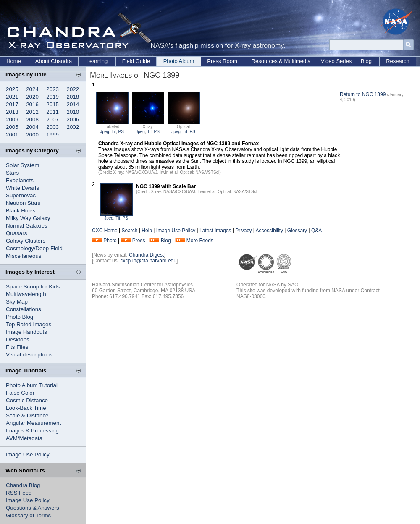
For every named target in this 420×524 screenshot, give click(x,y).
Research (398, 61)
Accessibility (269, 231)
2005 (12, 127)
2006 (73, 119)
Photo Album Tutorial (32, 385)
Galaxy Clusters (26, 241)
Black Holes (21, 211)
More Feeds (200, 241)
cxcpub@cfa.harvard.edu (148, 261)
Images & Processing (32, 431)
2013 (12, 112)
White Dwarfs (22, 188)
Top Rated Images (29, 324)
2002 (73, 127)
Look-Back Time (26, 408)
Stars (12, 173)
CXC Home (105, 231)
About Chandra (54, 61)
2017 (12, 104)
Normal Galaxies (27, 226)
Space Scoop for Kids (33, 287)
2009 (12, 119)
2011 (52, 112)
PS (121, 132)
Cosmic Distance (27, 400)
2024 (32, 89)
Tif (114, 132)
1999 (52, 135)
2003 (52, 127)
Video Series (336, 61)
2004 (32, 127)
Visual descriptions (29, 355)
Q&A (316, 231)
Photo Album (179, 61)
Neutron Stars (23, 203)
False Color (20, 393)
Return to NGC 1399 (363, 94)
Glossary (297, 231)
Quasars (16, 233)
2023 (52, 89)
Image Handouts (26, 332)
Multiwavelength (26, 294)
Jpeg (105, 132)
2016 (32, 104)
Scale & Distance (27, 415)
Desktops (18, 339)
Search (129, 231)
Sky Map (17, 302)
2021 (12, 97)
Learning (97, 61)
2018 (73, 97)
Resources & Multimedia (281, 61)
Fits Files (17, 347)
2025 (12, 89)
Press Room (222, 61)
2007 (52, 119)
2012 (32, 112)
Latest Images (215, 231)
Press (139, 241)
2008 (32, 119)
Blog (366, 61)
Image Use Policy (28, 455)
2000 (32, 135)
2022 (73, 89)
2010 (73, 112)
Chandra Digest (146, 255)
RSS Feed (19, 493)
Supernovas (21, 195)
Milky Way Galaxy (28, 218)
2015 (52, 104)
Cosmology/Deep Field (34, 248)
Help (147, 231)
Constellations (24, 309)
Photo (110, 241)
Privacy (243, 231)
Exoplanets (20, 180)
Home (14, 61)
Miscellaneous (24, 256)
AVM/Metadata (24, 438)
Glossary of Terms (28, 515)
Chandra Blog (23, 485)
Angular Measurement (33, 423)
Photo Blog (20, 317)
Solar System (22, 165)
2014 (73, 104)
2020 (32, 97)
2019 (52, 97)
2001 (12, 135)
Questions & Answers (33, 508)
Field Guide (136, 61)
